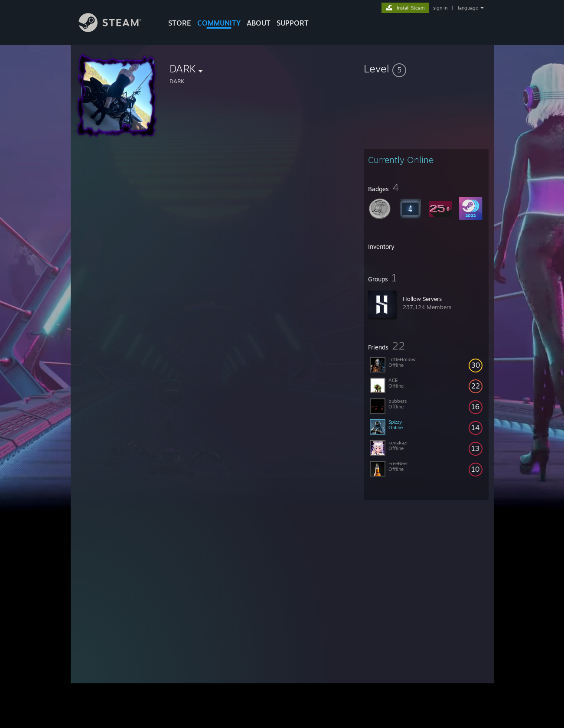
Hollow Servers (422, 299)
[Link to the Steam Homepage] (117, 30)
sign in (440, 8)
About (259, 23)
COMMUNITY (219, 23)
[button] (426, 69)
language (468, 8)
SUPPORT (293, 23)
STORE (180, 23)
